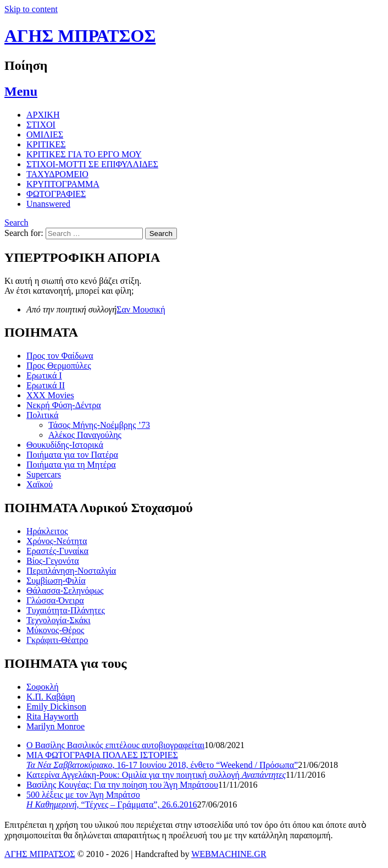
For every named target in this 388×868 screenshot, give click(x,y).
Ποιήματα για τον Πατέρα (72, 455)
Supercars (44, 474)
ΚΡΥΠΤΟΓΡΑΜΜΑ (63, 184)
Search (16, 223)
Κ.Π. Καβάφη (51, 697)
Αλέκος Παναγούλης (85, 435)
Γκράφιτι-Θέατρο (57, 640)
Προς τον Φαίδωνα (60, 356)
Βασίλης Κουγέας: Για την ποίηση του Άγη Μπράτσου (122, 785)
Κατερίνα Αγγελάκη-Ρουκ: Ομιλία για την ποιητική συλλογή (156, 775)
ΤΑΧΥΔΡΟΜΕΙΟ (57, 174)
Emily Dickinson (56, 707)
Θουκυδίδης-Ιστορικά (65, 445)
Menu (21, 91)
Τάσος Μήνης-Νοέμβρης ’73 (99, 425)
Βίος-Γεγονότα (53, 561)
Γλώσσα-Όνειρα (55, 600)
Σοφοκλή (43, 687)
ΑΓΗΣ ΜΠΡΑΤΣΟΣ (80, 36)
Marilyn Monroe (56, 726)
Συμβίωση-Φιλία (56, 581)
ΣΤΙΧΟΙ (41, 125)
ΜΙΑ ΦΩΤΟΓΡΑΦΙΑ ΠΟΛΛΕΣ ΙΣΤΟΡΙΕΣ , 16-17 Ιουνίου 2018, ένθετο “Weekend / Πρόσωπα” (162, 760)
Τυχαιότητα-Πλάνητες (66, 610)
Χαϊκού (40, 484)
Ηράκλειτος (47, 531)
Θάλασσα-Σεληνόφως (65, 590)
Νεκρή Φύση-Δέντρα (64, 405)
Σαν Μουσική (141, 309)
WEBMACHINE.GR (229, 854)
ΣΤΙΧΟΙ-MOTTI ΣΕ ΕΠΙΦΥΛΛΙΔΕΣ (92, 164)
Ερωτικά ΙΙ (46, 385)
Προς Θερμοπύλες (59, 366)
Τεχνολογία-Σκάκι (59, 620)
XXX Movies (50, 395)
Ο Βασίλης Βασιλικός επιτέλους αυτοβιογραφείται (115, 745)
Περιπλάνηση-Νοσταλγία (71, 571)
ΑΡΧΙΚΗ (43, 115)
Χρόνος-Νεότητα (57, 541)
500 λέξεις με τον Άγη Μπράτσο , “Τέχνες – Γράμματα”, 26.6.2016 (112, 800)
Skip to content (31, 9)
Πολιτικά (42, 415)
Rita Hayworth (52, 716)
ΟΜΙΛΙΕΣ (45, 134)
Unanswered (48, 204)
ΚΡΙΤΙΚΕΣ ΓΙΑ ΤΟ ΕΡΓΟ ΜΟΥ (84, 154)
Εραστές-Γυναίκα (57, 551)
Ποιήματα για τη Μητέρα (71, 465)
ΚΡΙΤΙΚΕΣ (46, 144)
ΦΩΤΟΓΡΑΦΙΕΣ (56, 194)
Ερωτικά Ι (44, 375)
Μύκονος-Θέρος (55, 630)
